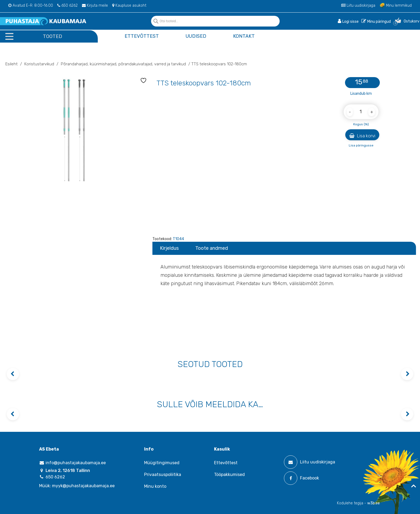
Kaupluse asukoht (129, 5)
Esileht (12, 64)
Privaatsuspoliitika (163, 475)
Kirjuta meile (95, 5)
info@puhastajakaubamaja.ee (72, 463)
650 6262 (67, 5)
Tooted (52, 36)
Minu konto (155, 486)
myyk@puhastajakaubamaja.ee (83, 486)
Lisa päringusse (361, 145)
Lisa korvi (362, 136)
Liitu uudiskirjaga (358, 5)
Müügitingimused (162, 463)
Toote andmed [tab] (212, 248)
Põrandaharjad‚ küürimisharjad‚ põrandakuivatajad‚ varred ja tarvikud (123, 64)
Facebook (301, 478)
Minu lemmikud (396, 5)
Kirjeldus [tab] (169, 248)
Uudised (196, 36)
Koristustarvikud (39, 64)
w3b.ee (374, 503)
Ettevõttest (142, 36)
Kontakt (244, 36)
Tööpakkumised (229, 475)
